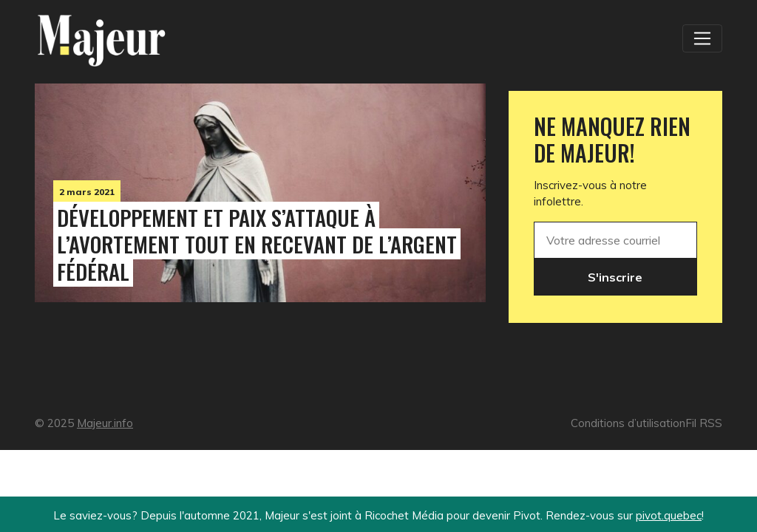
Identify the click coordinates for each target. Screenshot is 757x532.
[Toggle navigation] (702, 38)
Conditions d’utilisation (628, 423)
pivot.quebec (669, 515)
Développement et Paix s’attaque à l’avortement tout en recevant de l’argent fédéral (257, 245)
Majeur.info (105, 423)
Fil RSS (704, 423)
